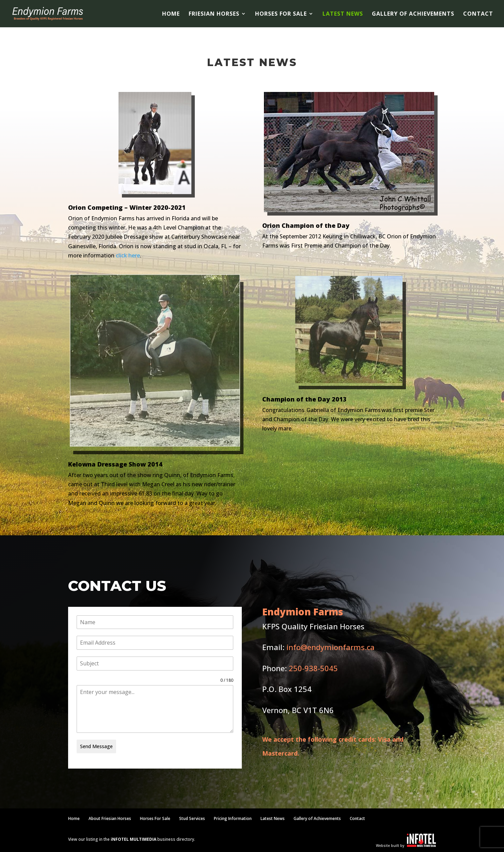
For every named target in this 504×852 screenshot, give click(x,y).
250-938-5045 (313, 668)
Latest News (343, 14)
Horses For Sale (281, 14)
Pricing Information (233, 818)
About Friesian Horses (110, 818)
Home (171, 14)
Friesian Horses (214, 14)
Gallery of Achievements (413, 14)
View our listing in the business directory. (132, 839)
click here (128, 255)
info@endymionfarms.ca (330, 647)
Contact (478, 14)
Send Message (96, 746)
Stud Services (192, 818)
